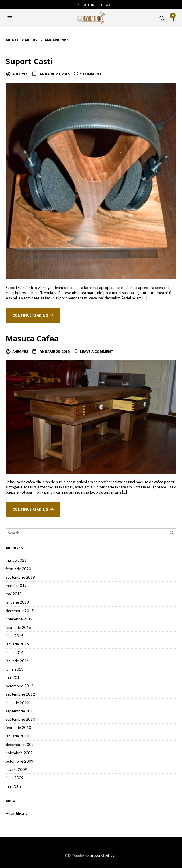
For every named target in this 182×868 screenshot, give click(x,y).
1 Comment (91, 74)
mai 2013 (14, 677)
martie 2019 (16, 586)
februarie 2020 (18, 569)
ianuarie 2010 (17, 736)
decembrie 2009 (20, 745)
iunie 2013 (15, 669)
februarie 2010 (18, 728)
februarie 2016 (18, 627)
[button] (11, 18)
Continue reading (30, 315)
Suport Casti (29, 61)
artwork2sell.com (104, 855)
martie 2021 (16, 560)
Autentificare (16, 813)
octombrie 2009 (19, 761)
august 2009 (16, 769)
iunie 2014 (15, 653)
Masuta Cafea (32, 338)
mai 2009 (14, 786)
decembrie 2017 (20, 611)
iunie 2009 (15, 778)
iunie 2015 (15, 636)
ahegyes (20, 74)
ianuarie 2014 (17, 661)
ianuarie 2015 (17, 644)
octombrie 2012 (19, 686)
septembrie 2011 (20, 711)
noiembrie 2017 (19, 619)
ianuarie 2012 (17, 703)
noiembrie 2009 (19, 753)
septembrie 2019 (20, 577)
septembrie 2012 (20, 694)
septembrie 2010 (20, 719)
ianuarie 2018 (17, 602)
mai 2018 (14, 594)
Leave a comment (97, 352)
